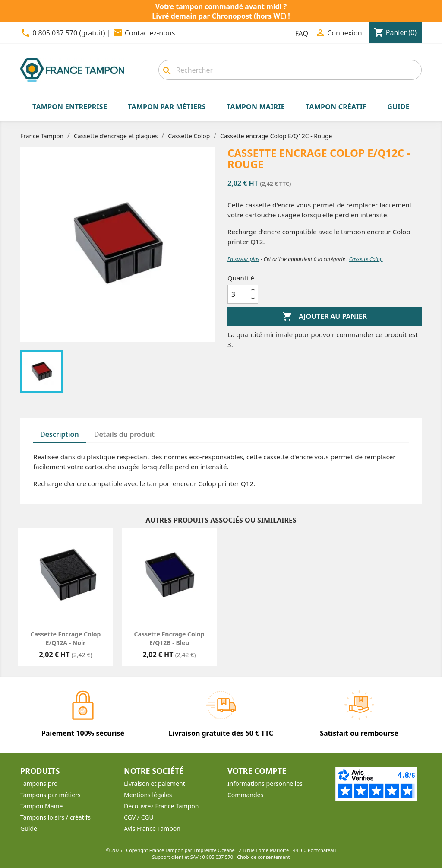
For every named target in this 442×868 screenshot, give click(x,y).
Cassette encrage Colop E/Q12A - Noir (66, 638)
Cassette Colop (366, 259)
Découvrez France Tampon (161, 806)
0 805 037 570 (218, 857)
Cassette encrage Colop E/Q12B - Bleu (169, 638)
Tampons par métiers (51, 795)
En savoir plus (243, 259)
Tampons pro (39, 784)
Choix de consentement (263, 857)
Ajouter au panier (325, 317)
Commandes (245, 795)
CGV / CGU (139, 817)
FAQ (302, 33)
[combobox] (290, 70)
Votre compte (257, 771)
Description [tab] (60, 434)
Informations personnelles (265, 784)
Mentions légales (148, 795)
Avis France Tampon (152, 828)
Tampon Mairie (41, 806)
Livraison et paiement (155, 784)
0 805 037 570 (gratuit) (69, 33)
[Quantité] (238, 294)
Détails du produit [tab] (124, 434)
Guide (29, 828)
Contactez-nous (150, 33)
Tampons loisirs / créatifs (55, 817)
